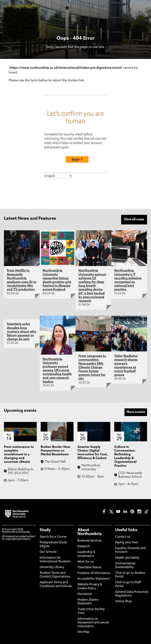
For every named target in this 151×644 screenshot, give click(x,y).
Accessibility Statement (94, 579)
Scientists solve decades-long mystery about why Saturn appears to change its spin (22, 332)
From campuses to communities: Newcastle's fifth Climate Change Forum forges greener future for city (92, 367)
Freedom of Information (94, 573)
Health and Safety (127, 558)
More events (136, 412)
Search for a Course (53, 537)
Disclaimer (85, 594)
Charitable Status (89, 568)
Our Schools (48, 552)
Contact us (123, 537)
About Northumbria (90, 532)
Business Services (89, 541)
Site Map (83, 632)
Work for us (85, 562)
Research (84, 547)
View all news (134, 220)
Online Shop (124, 601)
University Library (52, 567)
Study (45, 530)
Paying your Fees (127, 543)
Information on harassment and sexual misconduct (93, 623)
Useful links (126, 530)
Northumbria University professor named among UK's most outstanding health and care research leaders (57, 371)
